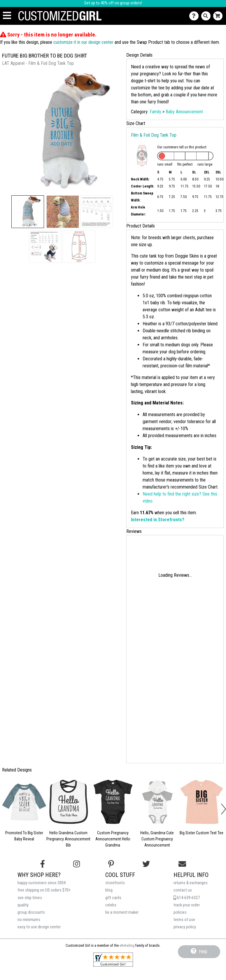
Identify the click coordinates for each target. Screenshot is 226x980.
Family (155, 112)
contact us (183, 890)
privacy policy (185, 927)
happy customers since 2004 (42, 883)
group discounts (31, 912)
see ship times (30, 898)
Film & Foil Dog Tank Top (154, 135)
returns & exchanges (191, 883)
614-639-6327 (187, 898)
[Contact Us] (195, 16)
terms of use (184, 920)
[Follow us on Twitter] (146, 864)
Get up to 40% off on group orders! (113, 3)
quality (23, 905)
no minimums (29, 920)
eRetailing (127, 945)
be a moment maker (122, 912)
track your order (187, 905)
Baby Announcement (184, 112)
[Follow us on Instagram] (77, 864)
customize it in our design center (83, 42)
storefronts (115, 883)
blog (109, 890)
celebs (111, 905)
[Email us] (182, 864)
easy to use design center (39, 927)
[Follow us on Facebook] (43, 864)
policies (180, 912)
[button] (28, 212)
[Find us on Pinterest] (111, 864)
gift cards (113, 898)
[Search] (207, 16)
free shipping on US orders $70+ (44, 890)
